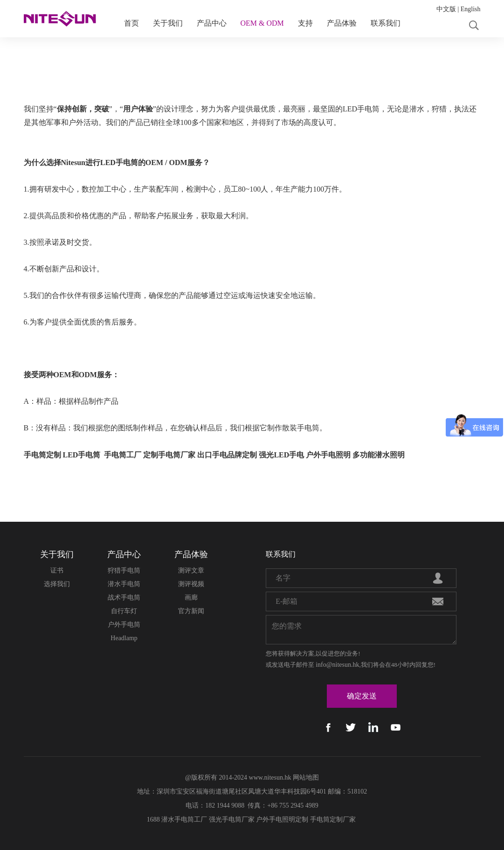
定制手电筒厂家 (169, 455)
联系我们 (386, 23)
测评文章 (191, 570)
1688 (153, 819)
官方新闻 (191, 611)
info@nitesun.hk (337, 665)
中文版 (446, 9)
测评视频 (191, 584)
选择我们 (57, 584)
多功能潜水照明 (379, 455)
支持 (305, 23)
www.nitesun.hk (270, 777)
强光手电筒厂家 (232, 819)
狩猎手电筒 (124, 570)
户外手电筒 (124, 625)
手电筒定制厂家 (333, 819)
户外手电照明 (328, 455)
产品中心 (212, 23)
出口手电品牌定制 (227, 455)
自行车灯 (124, 611)
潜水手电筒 (124, 584)
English (471, 9)
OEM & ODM (262, 23)
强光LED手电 (281, 455)
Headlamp (124, 638)
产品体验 (342, 23)
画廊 (191, 598)
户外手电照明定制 (282, 819)
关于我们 (168, 23)
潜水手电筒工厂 (184, 819)
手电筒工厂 (123, 455)
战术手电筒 (124, 598)
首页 (131, 23)
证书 (57, 570)
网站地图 (306, 777)
